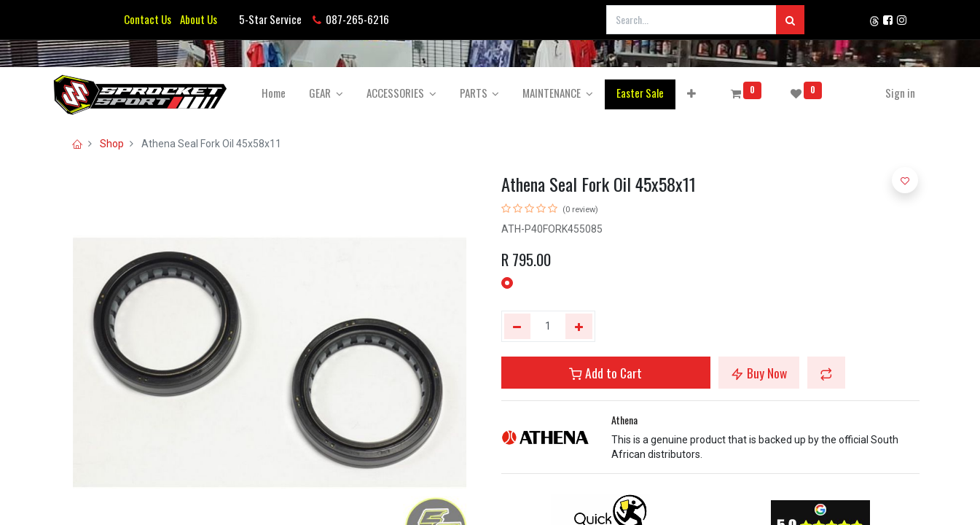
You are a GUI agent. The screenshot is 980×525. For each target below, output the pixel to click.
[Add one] (579, 327)
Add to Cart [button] (605, 373)
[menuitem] (281, 93)
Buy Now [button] (759, 373)
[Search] (790, 20)
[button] (699, 93)
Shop (112, 144)
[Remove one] (518, 327)
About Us (196, 19)
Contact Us (148, 19)
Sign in (893, 93)
